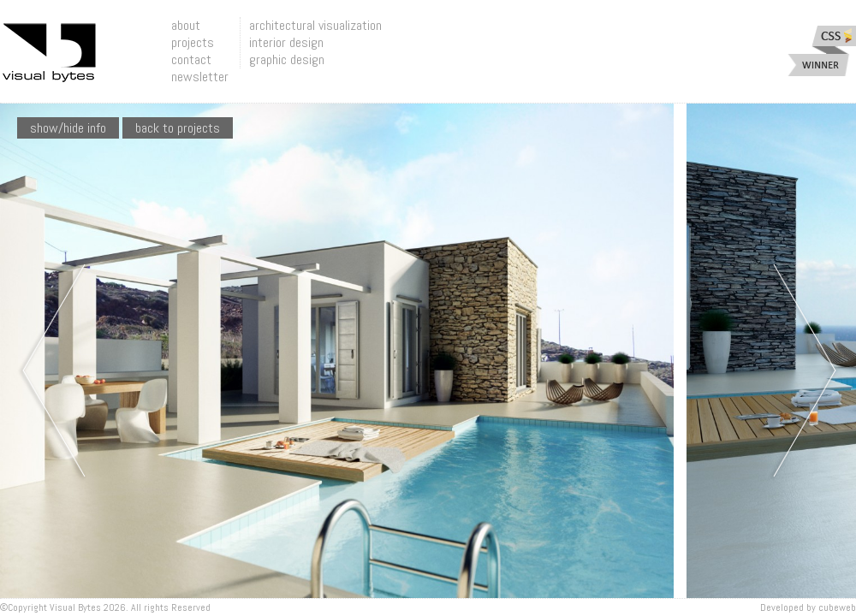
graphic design (287, 59)
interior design (286, 42)
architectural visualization (315, 25)
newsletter (200, 77)
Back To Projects (178, 128)
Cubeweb (837, 607)
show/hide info (68, 128)
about (186, 25)
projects (193, 42)
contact (191, 59)
